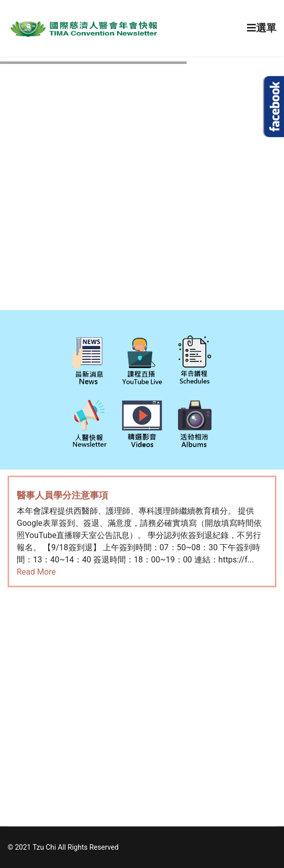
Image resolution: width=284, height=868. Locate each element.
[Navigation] (262, 28)
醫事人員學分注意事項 (62, 495)
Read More (36, 572)
